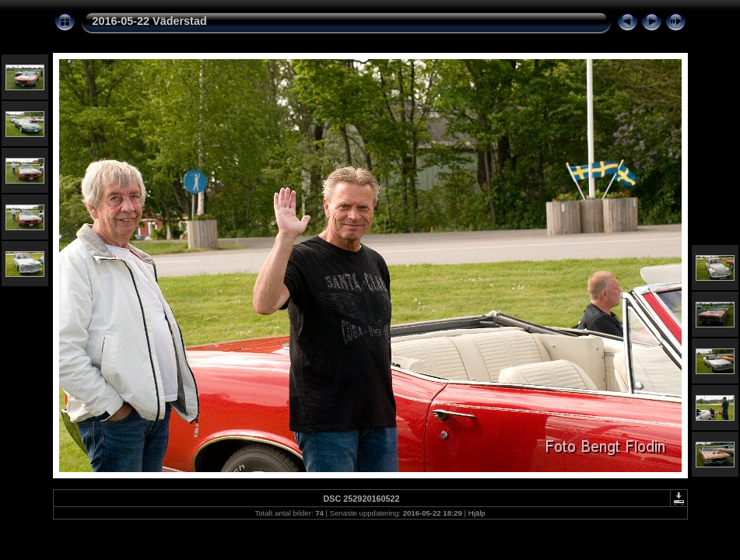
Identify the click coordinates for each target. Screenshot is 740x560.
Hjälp (477, 513)
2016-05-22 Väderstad (150, 21)
